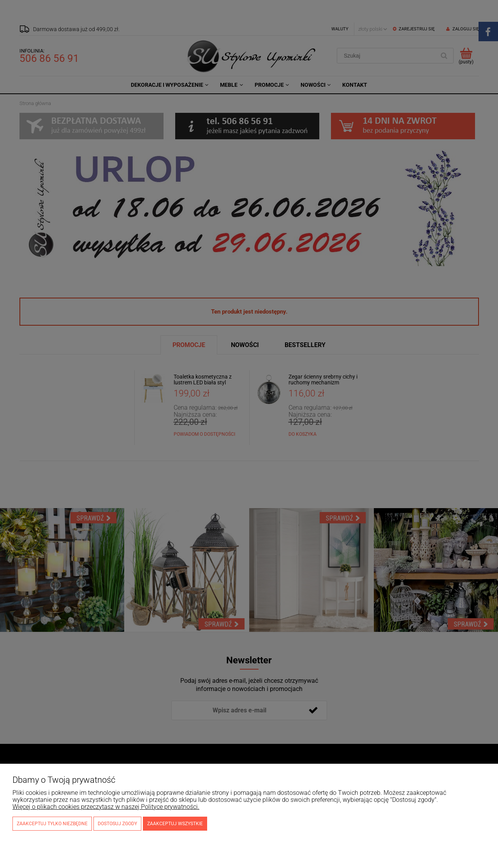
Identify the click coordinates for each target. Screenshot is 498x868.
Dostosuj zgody (117, 824)
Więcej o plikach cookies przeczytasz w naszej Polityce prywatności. (106, 807)
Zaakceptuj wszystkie (175, 824)
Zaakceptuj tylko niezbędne (52, 824)
